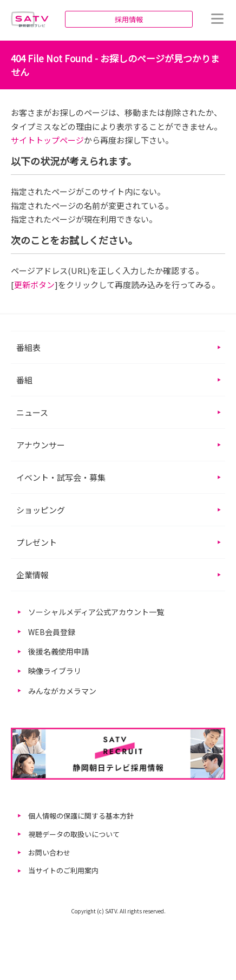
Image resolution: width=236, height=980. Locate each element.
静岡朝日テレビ (30, 19)
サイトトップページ (47, 140)
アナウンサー (41, 445)
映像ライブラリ (55, 671)
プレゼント (37, 542)
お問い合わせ (49, 852)
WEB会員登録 (52, 632)
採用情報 (129, 19)
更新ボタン (34, 285)
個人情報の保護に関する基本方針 (81, 816)
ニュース (32, 412)
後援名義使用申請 (58, 651)
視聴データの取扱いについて (74, 834)
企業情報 (32, 575)
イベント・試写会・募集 (61, 477)
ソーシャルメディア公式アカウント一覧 (96, 612)
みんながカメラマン (62, 691)
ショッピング (41, 510)
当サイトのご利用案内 (63, 870)
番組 (24, 380)
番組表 (28, 347)
